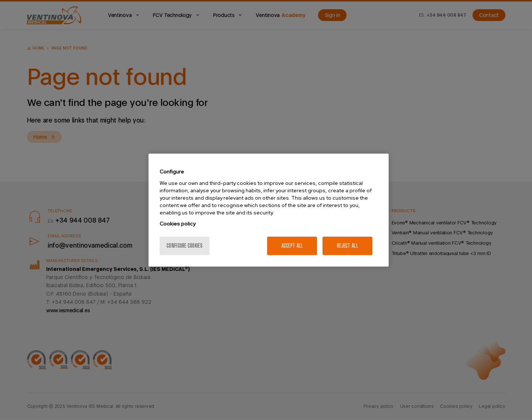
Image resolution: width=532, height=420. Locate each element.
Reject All (347, 246)
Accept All (292, 246)
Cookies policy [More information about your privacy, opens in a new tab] (178, 224)
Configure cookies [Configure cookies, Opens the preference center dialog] (185, 246)
